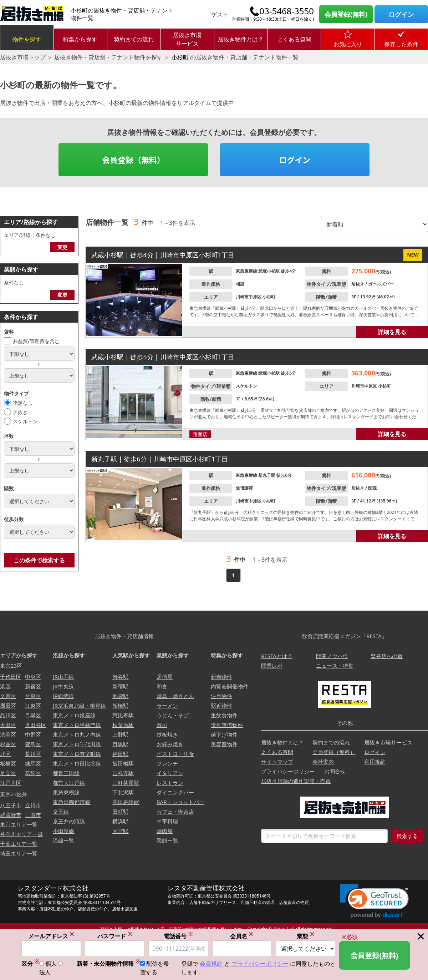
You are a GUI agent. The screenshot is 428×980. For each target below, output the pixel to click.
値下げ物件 (224, 734)
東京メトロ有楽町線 (77, 754)
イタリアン (170, 773)
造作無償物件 (227, 725)
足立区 (8, 773)
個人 (51, 964)
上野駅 (120, 734)
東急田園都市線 (72, 802)
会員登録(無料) (346, 14)
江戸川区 (11, 783)
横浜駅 (120, 821)
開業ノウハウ (332, 656)
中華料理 (167, 821)
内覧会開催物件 (230, 686)
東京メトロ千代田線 (77, 744)
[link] (374, 901)
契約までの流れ (134, 39)
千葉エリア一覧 (19, 844)
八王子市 (11, 805)
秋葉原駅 (123, 725)
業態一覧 (167, 840)
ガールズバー (381, 284)
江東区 (33, 706)
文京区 (8, 696)
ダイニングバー (175, 792)
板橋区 (8, 763)
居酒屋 (165, 677)
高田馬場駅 (126, 802)
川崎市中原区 (249, 297)
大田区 (8, 725)
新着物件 (221, 677)
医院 (372, 488)
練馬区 (33, 763)
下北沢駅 (123, 792)
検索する (407, 836)
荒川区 (33, 754)
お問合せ (335, 771)
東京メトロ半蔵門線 (77, 725)
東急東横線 (247, 271)
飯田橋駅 (123, 763)
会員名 (242, 936)
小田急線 (63, 831)
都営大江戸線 (69, 783)
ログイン (401, 14)
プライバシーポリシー (288, 771)
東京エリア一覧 (19, 824)
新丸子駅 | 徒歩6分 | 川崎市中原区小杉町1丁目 (160, 459)
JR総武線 (63, 696)
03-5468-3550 (287, 11)
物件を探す (27, 39)
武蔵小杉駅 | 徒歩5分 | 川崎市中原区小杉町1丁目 (163, 357)
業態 (306, 936)
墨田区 (8, 706)
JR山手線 (63, 677)
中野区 (33, 734)
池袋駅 (120, 696)
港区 (5, 686)
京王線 (61, 812)
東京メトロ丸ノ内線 (77, 734)
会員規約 (211, 964)
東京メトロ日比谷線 (77, 763)
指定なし (23, 403)
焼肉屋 (165, 831)
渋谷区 (8, 734)
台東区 (33, 696)
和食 (162, 686)
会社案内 (323, 762)
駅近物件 (221, 706)
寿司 (162, 725)
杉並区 (8, 744)
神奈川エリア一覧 (21, 834)
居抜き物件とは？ (241, 39)
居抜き (20, 412)
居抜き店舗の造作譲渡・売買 (296, 781)
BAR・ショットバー (180, 802)
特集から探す (80, 39)
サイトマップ (277, 762)
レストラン (170, 783)
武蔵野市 (11, 815)
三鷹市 (33, 815)
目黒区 (33, 715)
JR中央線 (63, 686)
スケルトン (25, 421)
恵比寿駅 (123, 715)
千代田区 (11, 677)
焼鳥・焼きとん (175, 696)
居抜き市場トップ (23, 57)
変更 (62, 247)
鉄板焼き (167, 734)
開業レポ (272, 666)
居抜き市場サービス (187, 39)
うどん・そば (173, 715)
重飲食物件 (224, 715)
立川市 (33, 805)
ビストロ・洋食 (175, 754)
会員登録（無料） (133, 160)
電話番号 (178, 936)
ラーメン (167, 706)
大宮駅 (120, 831)
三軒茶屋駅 (126, 783)
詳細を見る (392, 332)
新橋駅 (120, 706)
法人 (45, 973)
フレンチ (167, 763)
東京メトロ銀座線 (74, 715)
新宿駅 (120, 686)
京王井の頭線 (69, 821)
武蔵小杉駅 (269, 271)
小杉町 (180, 57)
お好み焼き (170, 744)
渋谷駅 (120, 677)
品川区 (8, 715)
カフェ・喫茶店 (175, 812)
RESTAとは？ (277, 656)
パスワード (115, 936)
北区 (5, 754)
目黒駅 (120, 744)
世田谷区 (36, 725)
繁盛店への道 (387, 656)
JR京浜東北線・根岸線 (79, 706)
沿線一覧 (63, 840)
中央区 (33, 677)
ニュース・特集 (335, 666)
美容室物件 (224, 744)
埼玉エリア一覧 (19, 853)
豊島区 (33, 744)
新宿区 (33, 686)
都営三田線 (66, 773)
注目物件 (221, 696)
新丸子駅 (267, 475)
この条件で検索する (39, 560)
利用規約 (375, 762)
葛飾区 (33, 773)
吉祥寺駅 (123, 773)
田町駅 (120, 812)
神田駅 (120, 754)
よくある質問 (294, 39)
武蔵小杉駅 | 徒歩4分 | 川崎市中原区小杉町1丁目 (163, 255)
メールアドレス (51, 936)
